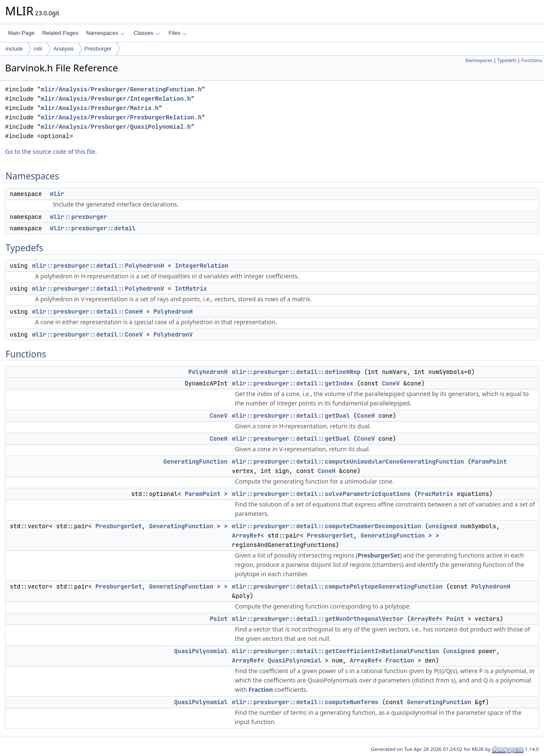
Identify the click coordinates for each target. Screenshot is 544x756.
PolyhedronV (173, 334)
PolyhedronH (173, 311)
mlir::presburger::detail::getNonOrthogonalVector (318, 619)
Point (218, 619)
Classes (147, 33)
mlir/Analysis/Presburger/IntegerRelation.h (116, 99)
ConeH (366, 416)
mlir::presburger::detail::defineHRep (296, 372)
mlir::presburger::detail (93, 228)
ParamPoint (489, 462)
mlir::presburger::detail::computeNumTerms (305, 702)
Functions (531, 60)
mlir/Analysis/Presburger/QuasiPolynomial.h (116, 127)
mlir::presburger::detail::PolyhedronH (98, 266)
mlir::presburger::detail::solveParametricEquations (321, 494)
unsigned (443, 526)
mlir (38, 49)
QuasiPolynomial (201, 651)
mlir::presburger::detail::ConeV (87, 334)
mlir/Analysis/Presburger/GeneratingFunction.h (121, 89)
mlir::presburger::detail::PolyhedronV (98, 289)
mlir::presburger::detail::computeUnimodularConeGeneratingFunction (348, 462)
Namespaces (105, 33)
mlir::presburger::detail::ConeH (87, 311)
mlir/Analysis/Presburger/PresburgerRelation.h (121, 118)
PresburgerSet (119, 526)
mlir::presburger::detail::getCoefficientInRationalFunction (336, 651)
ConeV (391, 383)
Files (178, 33)
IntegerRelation (201, 266)
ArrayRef (246, 535)
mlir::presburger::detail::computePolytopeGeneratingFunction (337, 586)
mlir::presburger (78, 217)
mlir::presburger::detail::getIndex (293, 383)
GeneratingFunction (195, 462)
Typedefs (507, 60)
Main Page (21, 33)
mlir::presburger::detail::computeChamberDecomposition (327, 526)
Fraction (400, 660)
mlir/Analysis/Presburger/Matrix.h (100, 108)
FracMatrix (436, 494)
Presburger (98, 49)
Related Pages (60, 33)
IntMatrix (191, 289)
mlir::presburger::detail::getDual (291, 416)
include (14, 49)
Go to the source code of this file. (51, 151)
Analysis (63, 49)
